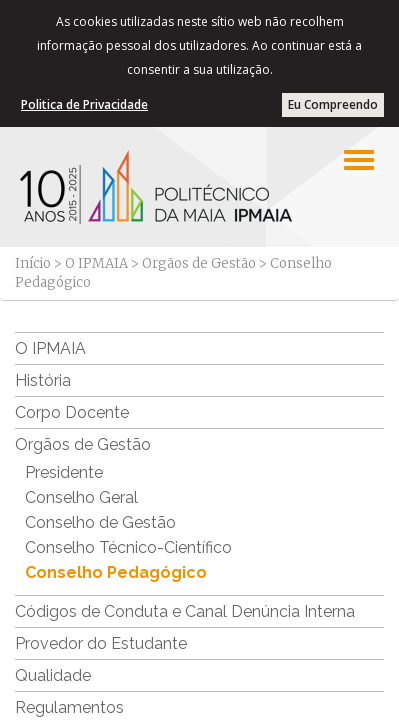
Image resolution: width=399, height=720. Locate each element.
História (43, 380)
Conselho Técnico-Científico (128, 547)
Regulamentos (69, 707)
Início (33, 263)
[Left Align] (359, 160)
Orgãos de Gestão (199, 263)
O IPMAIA (96, 263)
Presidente (64, 472)
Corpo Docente (72, 412)
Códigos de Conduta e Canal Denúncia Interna (185, 611)
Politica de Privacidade (84, 104)
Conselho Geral (81, 497)
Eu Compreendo (333, 104)
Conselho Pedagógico (116, 572)
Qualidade (53, 675)
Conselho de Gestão (100, 522)
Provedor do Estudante (101, 643)
